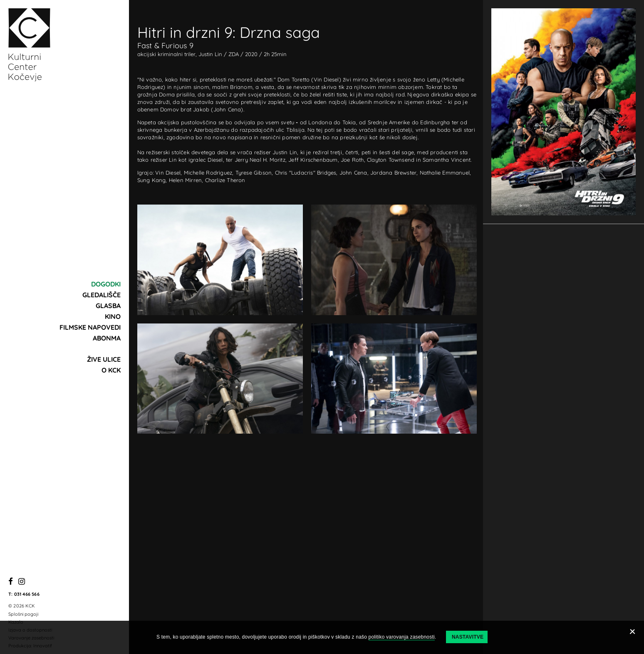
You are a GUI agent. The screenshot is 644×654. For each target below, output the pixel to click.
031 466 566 (27, 594)
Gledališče (102, 295)
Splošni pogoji (23, 614)
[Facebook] (11, 582)
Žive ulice (104, 359)
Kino (113, 316)
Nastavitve (468, 637)
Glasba (108, 306)
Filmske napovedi (90, 327)
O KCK (111, 370)
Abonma (107, 338)
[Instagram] (22, 582)
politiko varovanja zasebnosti (402, 637)
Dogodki (106, 284)
